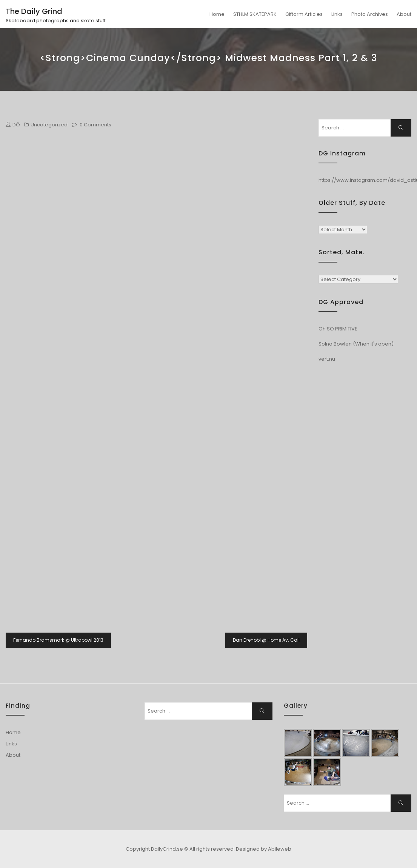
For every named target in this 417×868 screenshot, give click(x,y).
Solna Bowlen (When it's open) (356, 344)
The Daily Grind (34, 11)
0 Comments (95, 125)
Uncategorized (49, 125)
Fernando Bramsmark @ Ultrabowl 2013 (58, 640)
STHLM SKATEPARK (255, 14)
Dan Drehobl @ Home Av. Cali (266, 640)
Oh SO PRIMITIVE (338, 329)
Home (217, 14)
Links (337, 14)
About (404, 14)
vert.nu (327, 359)
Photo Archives (370, 14)
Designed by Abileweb (264, 849)
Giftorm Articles (304, 14)
